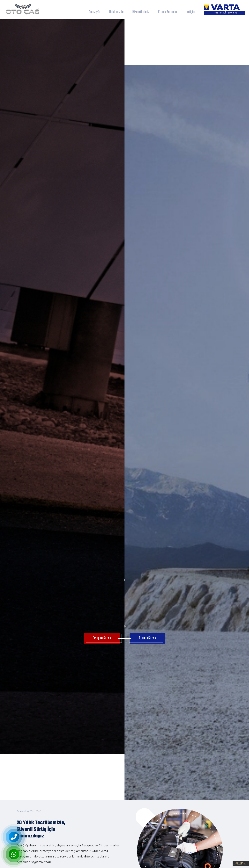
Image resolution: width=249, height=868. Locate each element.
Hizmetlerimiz (141, 12)
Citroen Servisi (148, 638)
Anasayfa (95, 12)
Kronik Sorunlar (168, 12)
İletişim (190, 12)
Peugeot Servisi (102, 638)
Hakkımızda (116, 12)
